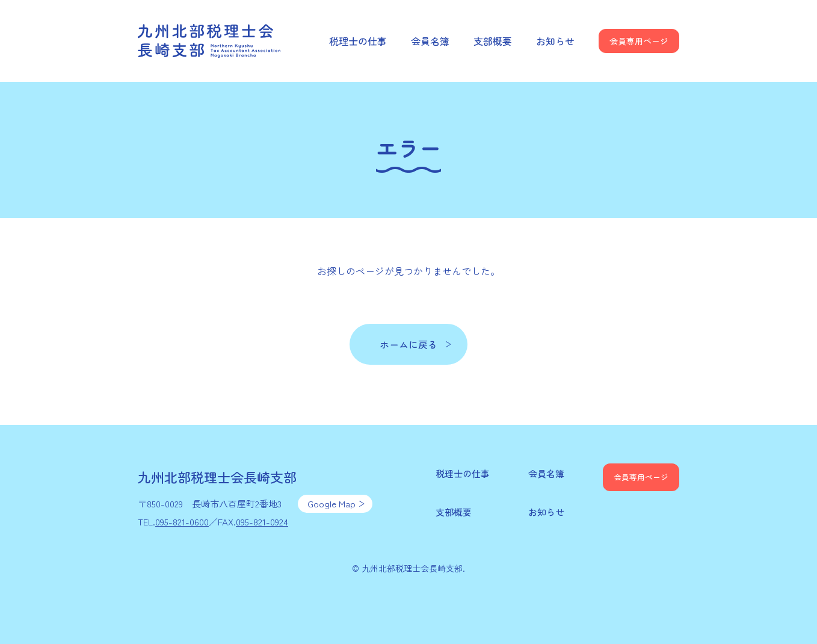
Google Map (331, 503)
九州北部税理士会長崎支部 (210, 41)
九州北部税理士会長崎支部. (413, 568)
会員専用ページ (639, 41)
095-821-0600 (182, 522)
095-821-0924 (262, 522)
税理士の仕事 (358, 41)
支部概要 (493, 41)
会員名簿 (430, 41)
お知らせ (555, 41)
